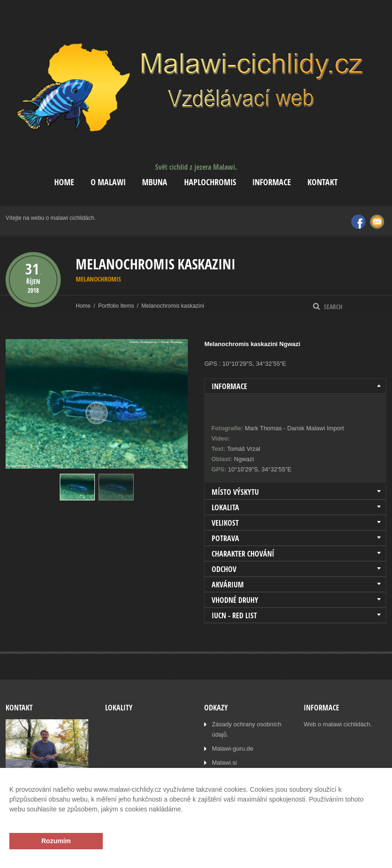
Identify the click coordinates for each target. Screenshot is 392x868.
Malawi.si (224, 763)
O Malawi (108, 182)
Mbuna (155, 182)
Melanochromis (98, 279)
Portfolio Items (116, 306)
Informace (272, 182)
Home (64, 182)
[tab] (295, 386)
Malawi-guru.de (232, 749)
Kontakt (323, 182)
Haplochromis (210, 182)
